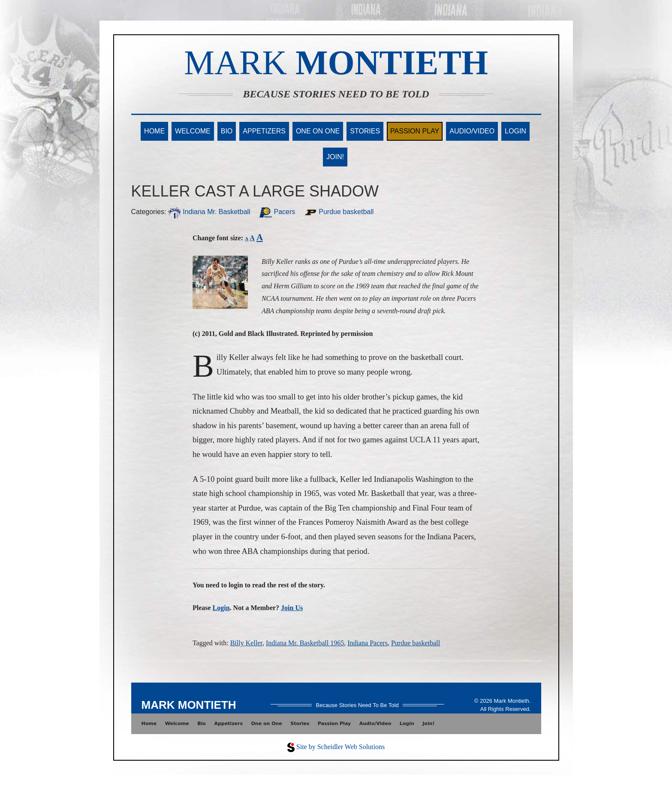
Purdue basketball (339, 212)
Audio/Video (472, 131)
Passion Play (415, 131)
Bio (227, 131)
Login (515, 131)
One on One (318, 131)
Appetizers (264, 131)
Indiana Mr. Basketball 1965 (305, 643)
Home (154, 131)
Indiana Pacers (368, 643)
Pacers (277, 212)
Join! (335, 157)
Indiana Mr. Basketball (209, 212)
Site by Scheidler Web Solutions (341, 747)
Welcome (193, 131)
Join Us (292, 608)
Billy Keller (246, 643)
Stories (365, 131)
